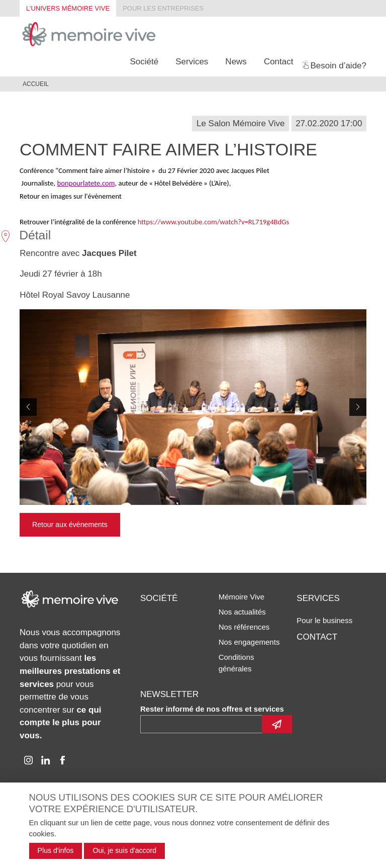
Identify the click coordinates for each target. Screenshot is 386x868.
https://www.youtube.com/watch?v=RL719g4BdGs (214, 222)
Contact (279, 62)
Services (192, 62)
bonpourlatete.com (86, 183)
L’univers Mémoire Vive (68, 8)
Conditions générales (236, 663)
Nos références (244, 627)
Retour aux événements (70, 525)
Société (144, 62)
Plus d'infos (56, 850)
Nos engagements (249, 642)
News (236, 62)
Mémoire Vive (242, 597)
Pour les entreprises (163, 8)
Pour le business (324, 620)
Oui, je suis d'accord (124, 850)
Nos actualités (242, 612)
